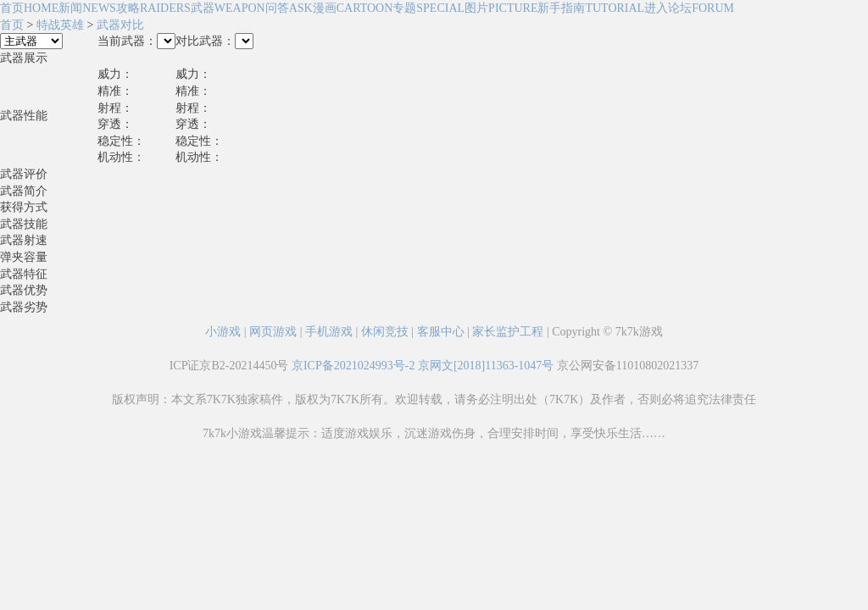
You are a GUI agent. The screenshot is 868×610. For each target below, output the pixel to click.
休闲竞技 (385, 332)
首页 (29, 8)
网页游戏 (273, 332)
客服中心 (441, 332)
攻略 (153, 8)
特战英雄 (60, 25)
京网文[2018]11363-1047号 (486, 366)
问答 (289, 8)
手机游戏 (329, 332)
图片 (501, 8)
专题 (428, 8)
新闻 (87, 8)
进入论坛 (689, 8)
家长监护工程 (508, 332)
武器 (228, 8)
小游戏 (223, 332)
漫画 (353, 8)
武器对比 (120, 25)
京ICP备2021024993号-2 (353, 366)
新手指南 (591, 8)
